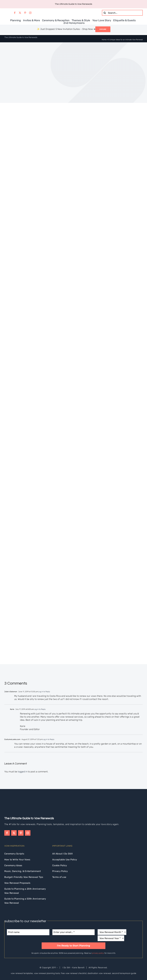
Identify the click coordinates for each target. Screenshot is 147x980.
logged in (23, 772)
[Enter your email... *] (73, 932)
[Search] (105, 13)
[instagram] (30, 13)
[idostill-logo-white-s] (12, 802)
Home (104, 40)
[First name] (28, 932)
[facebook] (15, 13)
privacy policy (98, 953)
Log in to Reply (44, 692)
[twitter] (20, 13)
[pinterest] (25, 13)
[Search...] (122, 13)
